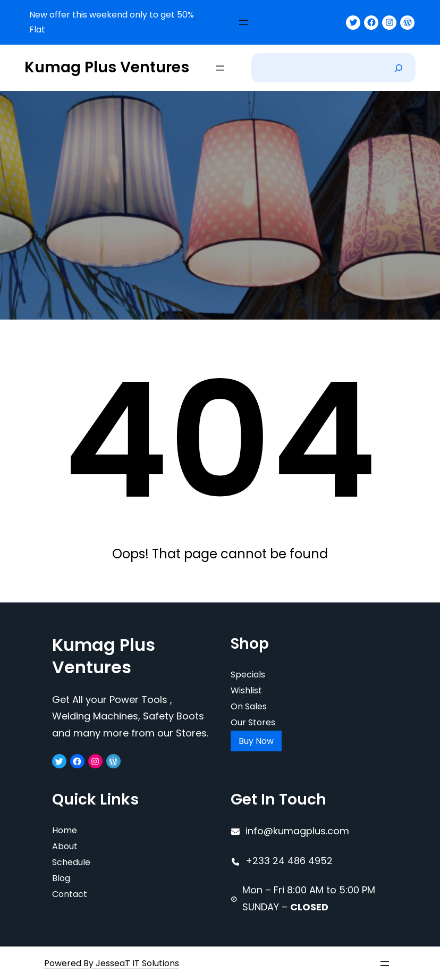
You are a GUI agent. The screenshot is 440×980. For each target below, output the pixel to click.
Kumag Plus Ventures (107, 67)
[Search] (399, 68)
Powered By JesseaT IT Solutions (112, 963)
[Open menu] (243, 22)
